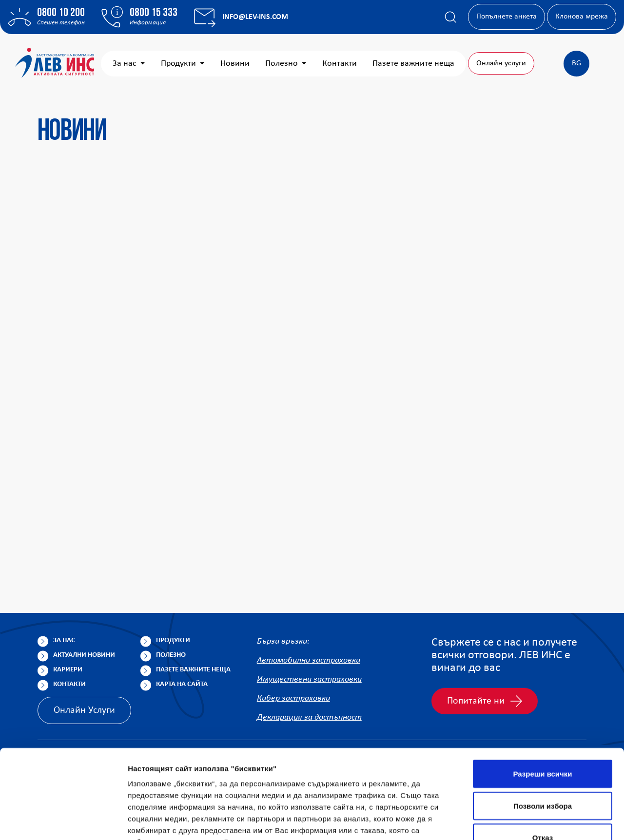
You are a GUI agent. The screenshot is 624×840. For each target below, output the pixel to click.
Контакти (419, 64)
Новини (315, 64)
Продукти (263, 64)
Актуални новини (84, 655)
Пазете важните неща (193, 670)
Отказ (543, 761)
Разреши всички (542, 697)
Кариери (68, 670)
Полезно (366, 64)
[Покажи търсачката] (450, 17)
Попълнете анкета (507, 17)
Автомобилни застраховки (309, 660)
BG (576, 63)
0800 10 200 (61, 13)
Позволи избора (543, 730)
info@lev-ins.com (255, 17)
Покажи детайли (158, 821)
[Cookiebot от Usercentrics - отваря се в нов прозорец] (63, 821)
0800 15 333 (154, 13)
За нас (209, 64)
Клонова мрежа (582, 17)
